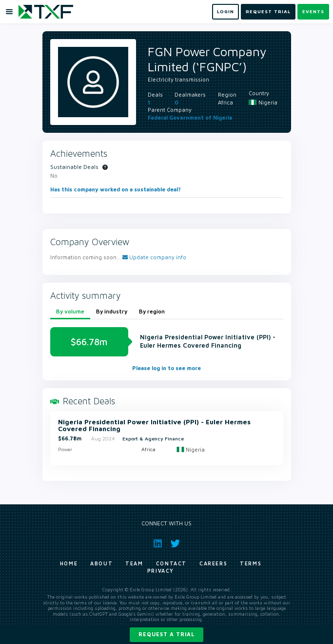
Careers (213, 563)
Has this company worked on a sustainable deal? (116, 189)
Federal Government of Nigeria (190, 117)
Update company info (154, 257)
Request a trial (166, 634)
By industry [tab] (112, 311)
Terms (251, 563)
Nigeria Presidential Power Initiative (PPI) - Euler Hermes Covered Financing (154, 426)
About (101, 563)
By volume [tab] (70, 311)
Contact (171, 563)
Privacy (161, 571)
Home (69, 563)
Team (134, 563)
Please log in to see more (166, 368)
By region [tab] (152, 311)
